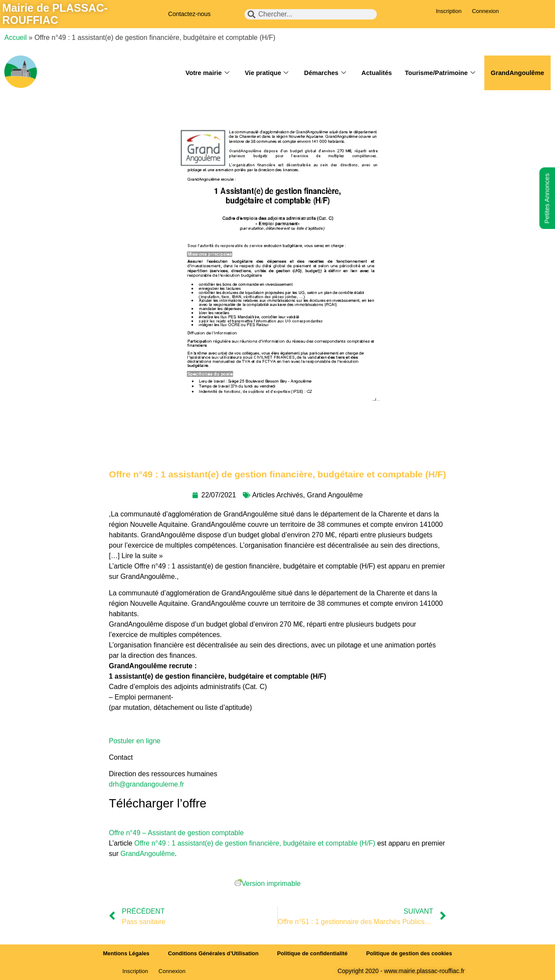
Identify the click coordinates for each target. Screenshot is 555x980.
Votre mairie (202, 73)
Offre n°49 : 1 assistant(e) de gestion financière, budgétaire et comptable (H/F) (255, 843)
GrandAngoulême (517, 73)
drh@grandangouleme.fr (147, 784)
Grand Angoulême (335, 495)
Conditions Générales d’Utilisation (212, 953)
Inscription (449, 11)
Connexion (485, 11)
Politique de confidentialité (313, 953)
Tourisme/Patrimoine (438, 73)
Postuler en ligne (135, 741)
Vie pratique (263, 73)
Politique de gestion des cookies (412, 953)
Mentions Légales (123, 953)
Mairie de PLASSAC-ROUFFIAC (55, 14)
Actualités (374, 73)
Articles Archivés (277, 495)
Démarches (321, 73)
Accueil (16, 38)
